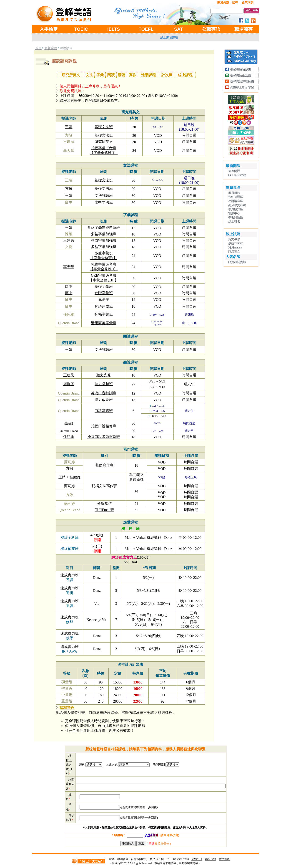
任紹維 (69, 423)
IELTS (114, 29)
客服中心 (234, 213)
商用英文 (234, 252)
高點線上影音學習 (242, 87)
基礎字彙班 (104, 287)
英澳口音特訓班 (104, 393)
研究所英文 (71, 75)
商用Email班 (104, 510)
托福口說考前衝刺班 (104, 437)
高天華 (69, 267)
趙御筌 (69, 384)
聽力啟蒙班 (104, 400)
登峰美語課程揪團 (242, 81)
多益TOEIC (236, 243)
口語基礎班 (104, 411)
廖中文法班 (104, 202)
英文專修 (234, 239)
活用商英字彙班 (104, 323)
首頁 (38, 48)
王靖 (69, 127)
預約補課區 (236, 197)
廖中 (69, 287)
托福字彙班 (104, 314)
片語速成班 (104, 306)
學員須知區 (236, 209)
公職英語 (211, 29)
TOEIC (81, 29)
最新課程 (51, 48)
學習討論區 (236, 217)
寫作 (133, 75)
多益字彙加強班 (104, 240)
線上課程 (185, 75)
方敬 (69, 189)
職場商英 (243, 29)
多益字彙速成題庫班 (104, 228)
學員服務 (234, 193)
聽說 (122, 75)
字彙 (100, 75)
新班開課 (234, 171)
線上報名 (234, 221)
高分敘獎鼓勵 (237, 205)
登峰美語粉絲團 (241, 70)
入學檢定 (49, 29)
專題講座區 (236, 201)
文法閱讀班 (104, 196)
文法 (89, 75)
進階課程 (148, 75)
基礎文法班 (104, 127)
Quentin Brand (69, 431)
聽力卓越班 (104, 384)
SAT (179, 29)
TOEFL (146, 29)
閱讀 (111, 75)
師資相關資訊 (237, 262)
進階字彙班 (104, 293)
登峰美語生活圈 (241, 75)
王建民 (69, 240)
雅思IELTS (235, 247)
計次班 (167, 75)
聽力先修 (104, 375)
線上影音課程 (169, 37)
